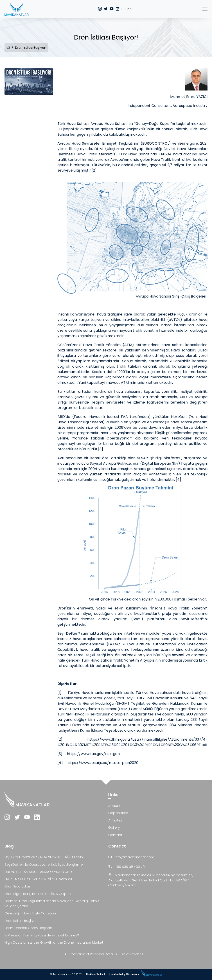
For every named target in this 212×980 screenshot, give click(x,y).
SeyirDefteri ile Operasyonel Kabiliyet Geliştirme (44, 864)
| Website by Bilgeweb (124, 974)
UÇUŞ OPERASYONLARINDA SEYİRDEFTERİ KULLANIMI (44, 857)
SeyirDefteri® (69, 633)
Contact (115, 835)
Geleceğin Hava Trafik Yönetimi (30, 913)
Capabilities (118, 813)
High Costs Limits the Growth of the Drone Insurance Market (54, 942)
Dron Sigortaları (17, 886)
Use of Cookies (131, 954)
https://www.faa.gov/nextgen (93, 754)
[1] (115, 154)
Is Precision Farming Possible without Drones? (42, 935)
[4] (178, 480)
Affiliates (115, 820)
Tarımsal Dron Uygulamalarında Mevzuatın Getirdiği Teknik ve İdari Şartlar (52, 903)
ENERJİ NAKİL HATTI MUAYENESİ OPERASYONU (39, 879)
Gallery (114, 827)
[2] (94, 170)
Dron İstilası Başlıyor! (21, 921)
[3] (101, 449)
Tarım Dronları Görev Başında (28, 928)
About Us (116, 806)
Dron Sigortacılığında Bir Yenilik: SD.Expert (38, 894)
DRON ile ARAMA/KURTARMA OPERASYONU (38, 872)
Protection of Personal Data (91, 954)
